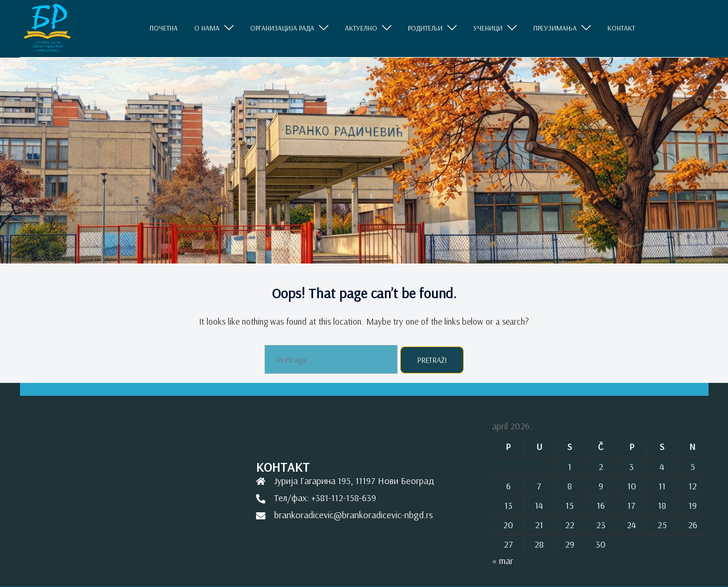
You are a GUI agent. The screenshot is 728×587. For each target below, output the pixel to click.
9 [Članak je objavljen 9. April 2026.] (601, 486)
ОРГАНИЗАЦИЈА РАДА (282, 28)
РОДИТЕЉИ (425, 28)
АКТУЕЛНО (361, 28)
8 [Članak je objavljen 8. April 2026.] (570, 486)
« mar (503, 561)
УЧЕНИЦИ (488, 28)
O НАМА (207, 28)
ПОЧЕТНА (164, 28)
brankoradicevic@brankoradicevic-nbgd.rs (354, 515)
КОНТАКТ (621, 28)
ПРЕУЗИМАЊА (555, 28)
